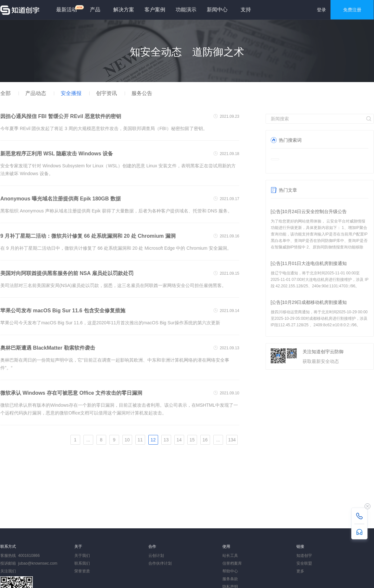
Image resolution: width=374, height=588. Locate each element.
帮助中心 (230, 571)
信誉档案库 (232, 563)
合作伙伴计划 (160, 563)
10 (127, 440)
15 (192, 440)
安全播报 (71, 93)
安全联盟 (304, 563)
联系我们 (82, 563)
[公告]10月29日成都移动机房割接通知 (309, 302)
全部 (6, 93)
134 (232, 440)
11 (140, 440)
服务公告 (142, 93)
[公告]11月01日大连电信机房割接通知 (309, 263)
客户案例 (155, 10)
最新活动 (69, 9)
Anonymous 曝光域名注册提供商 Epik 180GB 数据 (61, 199)
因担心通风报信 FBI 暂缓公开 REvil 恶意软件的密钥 (61, 116)
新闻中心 (217, 10)
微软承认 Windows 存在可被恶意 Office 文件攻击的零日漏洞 (71, 393)
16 (205, 440)
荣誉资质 (82, 571)
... (88, 440)
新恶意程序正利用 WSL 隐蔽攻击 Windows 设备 (57, 154)
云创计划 (156, 556)
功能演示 (186, 10)
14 (179, 440)
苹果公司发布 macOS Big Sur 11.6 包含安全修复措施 (63, 311)
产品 (95, 10)
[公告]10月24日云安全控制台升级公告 (309, 211)
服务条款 (230, 579)
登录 (321, 10)
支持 (246, 10)
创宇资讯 (106, 93)
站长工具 (230, 556)
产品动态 (36, 93)
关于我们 (82, 556)
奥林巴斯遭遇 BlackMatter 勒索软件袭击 (48, 348)
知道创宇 (304, 556)
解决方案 (124, 10)
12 (153, 440)
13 (166, 440)
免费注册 (352, 10)
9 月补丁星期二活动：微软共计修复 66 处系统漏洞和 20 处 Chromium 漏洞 (88, 236)
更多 (300, 571)
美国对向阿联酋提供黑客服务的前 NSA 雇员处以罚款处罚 (67, 273)
